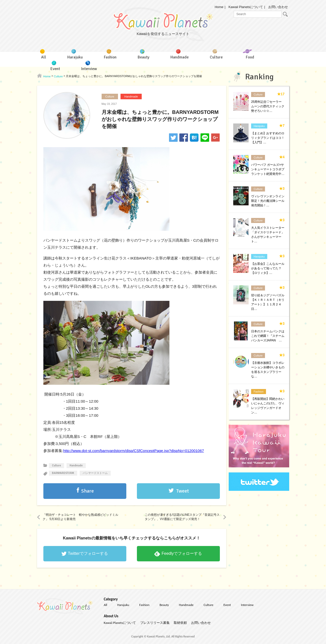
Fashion (259, 392)
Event (227, 605)
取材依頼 (180, 623)
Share (87, 491)
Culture (110, 96)
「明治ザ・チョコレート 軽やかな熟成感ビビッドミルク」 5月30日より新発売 (80, 517)
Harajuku (259, 126)
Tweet (183, 491)
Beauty (164, 605)
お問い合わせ (278, 7)
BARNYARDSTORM (63, 473)
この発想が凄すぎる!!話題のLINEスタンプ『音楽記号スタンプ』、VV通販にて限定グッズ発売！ (182, 517)
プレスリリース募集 (155, 623)
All (106, 605)
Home (219, 7)
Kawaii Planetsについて (246, 7)
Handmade (131, 96)
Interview (247, 605)
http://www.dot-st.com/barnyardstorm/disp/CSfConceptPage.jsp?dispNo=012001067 (134, 451)
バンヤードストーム (95, 473)
